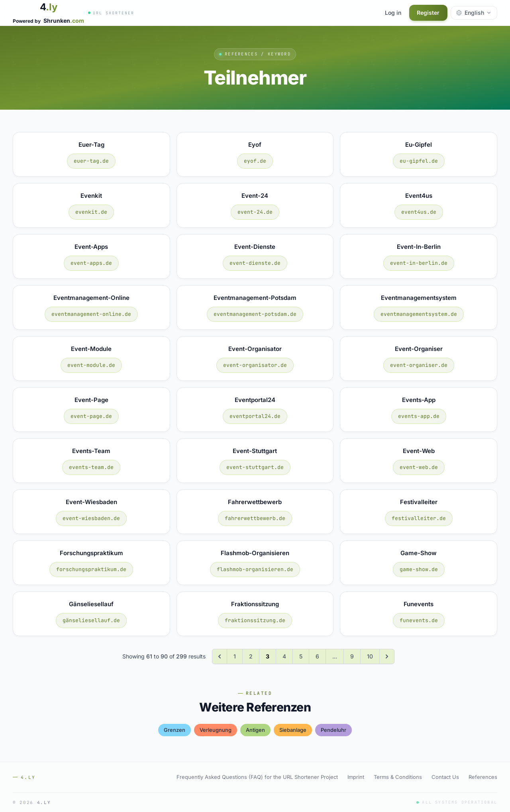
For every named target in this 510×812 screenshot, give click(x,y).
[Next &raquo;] (387, 656)
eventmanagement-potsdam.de (255, 314)
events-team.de (91, 467)
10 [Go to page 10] (370, 656)
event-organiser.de (419, 365)
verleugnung (216, 730)
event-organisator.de (255, 365)
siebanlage (293, 730)
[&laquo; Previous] (220, 656)
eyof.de (255, 161)
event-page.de (91, 416)
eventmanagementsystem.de (419, 314)
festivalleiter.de (419, 518)
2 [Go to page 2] (251, 656)
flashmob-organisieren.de (255, 569)
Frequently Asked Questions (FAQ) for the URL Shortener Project (257, 777)
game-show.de (419, 569)
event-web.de (419, 467)
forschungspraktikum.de (91, 569)
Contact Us (445, 777)
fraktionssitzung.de (255, 620)
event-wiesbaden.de (91, 518)
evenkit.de (91, 212)
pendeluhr (333, 730)
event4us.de (419, 212)
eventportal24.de (255, 416)
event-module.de (91, 365)
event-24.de (255, 212)
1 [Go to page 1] (235, 656)
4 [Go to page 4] (284, 656)
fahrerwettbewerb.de (255, 518)
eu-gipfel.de (419, 161)
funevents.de (419, 620)
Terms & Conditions (398, 777)
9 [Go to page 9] (352, 656)
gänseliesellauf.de (91, 620)
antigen (255, 730)
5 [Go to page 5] (301, 656)
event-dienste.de (255, 263)
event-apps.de (91, 263)
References (483, 777)
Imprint (356, 777)
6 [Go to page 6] (317, 656)
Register (428, 13)
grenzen (175, 730)
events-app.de (419, 416)
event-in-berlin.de (419, 263)
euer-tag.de (91, 161)
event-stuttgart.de (255, 467)
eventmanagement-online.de (91, 314)
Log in (393, 13)
